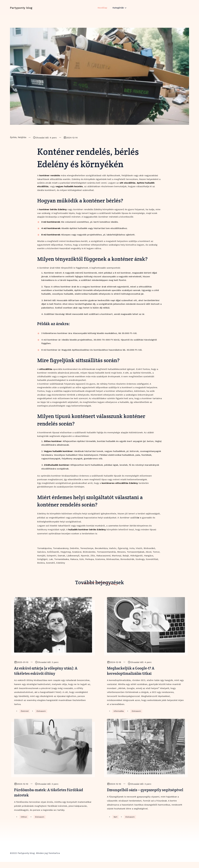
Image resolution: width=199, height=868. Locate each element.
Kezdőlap (102, 10)
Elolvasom (42, 712)
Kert (116, 823)
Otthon (24, 823)
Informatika (119, 712)
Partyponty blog (21, 10)
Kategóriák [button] (119, 10)
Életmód (25, 712)
